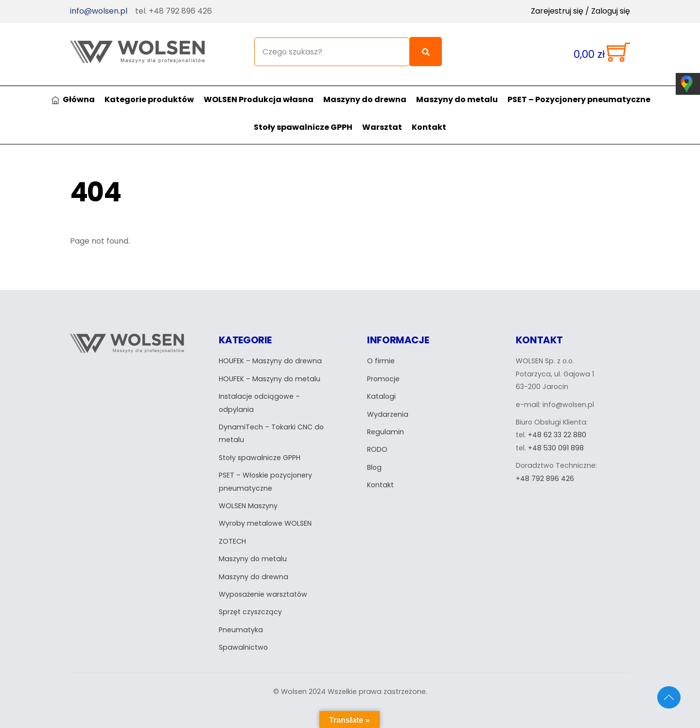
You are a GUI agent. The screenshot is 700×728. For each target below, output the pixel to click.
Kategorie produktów (149, 91)
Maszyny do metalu (457, 91)
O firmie (381, 353)
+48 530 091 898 (556, 440)
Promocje (384, 371)
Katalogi (382, 388)
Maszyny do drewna (365, 91)
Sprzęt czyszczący (251, 604)
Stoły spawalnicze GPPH (303, 118)
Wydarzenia (388, 406)
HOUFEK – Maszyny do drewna (271, 353)
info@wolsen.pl (99, 11)
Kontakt (429, 118)
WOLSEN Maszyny (249, 497)
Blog (375, 459)
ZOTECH (232, 533)
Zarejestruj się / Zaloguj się (580, 11)
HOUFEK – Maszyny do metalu (270, 371)
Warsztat (382, 118)
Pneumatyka (241, 621)
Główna (73, 91)
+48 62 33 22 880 (557, 427)
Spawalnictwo (244, 639)
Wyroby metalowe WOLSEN (266, 515)
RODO (377, 442)
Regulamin (385, 424)
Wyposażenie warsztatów (264, 586)
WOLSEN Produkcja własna (259, 91)
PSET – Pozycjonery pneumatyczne (579, 91)
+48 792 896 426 (545, 470)
